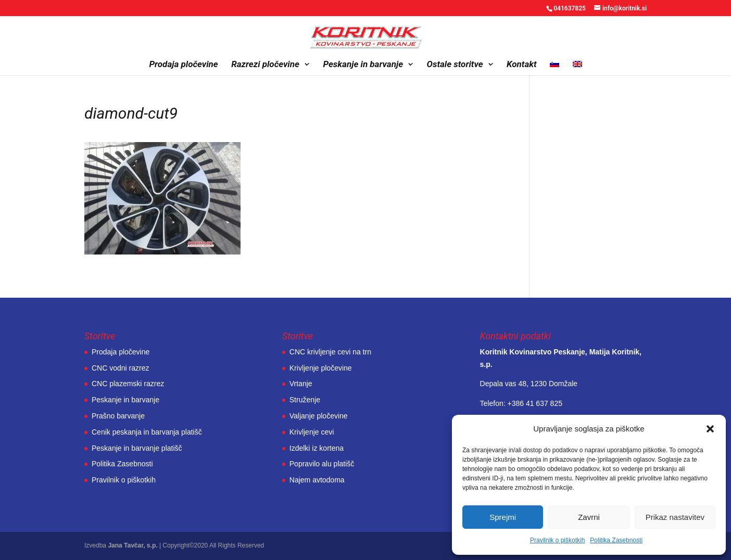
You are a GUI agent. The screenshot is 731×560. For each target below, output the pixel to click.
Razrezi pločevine (265, 65)
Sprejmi (503, 517)
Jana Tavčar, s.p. (133, 545)
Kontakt (522, 65)
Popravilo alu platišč (322, 464)
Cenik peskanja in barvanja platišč (147, 432)
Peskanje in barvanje (363, 65)
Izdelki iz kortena (317, 448)
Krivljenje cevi (312, 432)
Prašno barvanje (118, 416)
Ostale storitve (455, 65)
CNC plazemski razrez (128, 384)
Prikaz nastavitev (675, 517)
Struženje (305, 400)
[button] (710, 429)
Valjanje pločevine (319, 416)
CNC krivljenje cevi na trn (330, 352)
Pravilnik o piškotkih (557, 540)
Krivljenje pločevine (321, 368)
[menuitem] (554, 68)
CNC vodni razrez (120, 368)
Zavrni (589, 517)
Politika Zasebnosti (616, 540)
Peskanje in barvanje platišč (137, 448)
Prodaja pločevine (183, 65)
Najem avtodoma (317, 480)
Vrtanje (301, 384)
